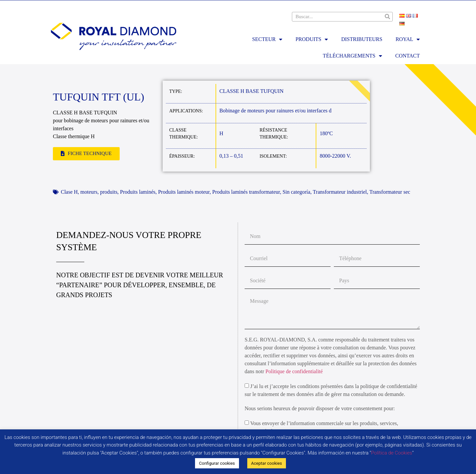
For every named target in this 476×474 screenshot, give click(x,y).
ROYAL (408, 39)
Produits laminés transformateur (246, 192)
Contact (408, 56)
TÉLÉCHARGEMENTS (353, 56)
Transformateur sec (390, 192)
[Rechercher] (388, 17)
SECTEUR (267, 39)
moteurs (89, 192)
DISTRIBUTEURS (362, 39)
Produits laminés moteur (184, 192)
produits (109, 192)
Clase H (69, 192)
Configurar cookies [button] (217, 463)
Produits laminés (138, 192)
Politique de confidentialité (294, 371)
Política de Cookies (392, 453)
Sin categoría (297, 192)
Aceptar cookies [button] (267, 463)
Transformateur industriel (340, 192)
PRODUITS (312, 39)
